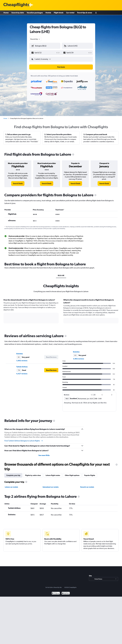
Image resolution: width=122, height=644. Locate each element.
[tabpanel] (61, 313)
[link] (18, 183)
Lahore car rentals (11, 487)
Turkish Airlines (22, 367)
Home (6, 13)
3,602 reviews (22, 361)
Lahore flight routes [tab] (53, 475)
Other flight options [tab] (72, 475)
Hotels (48, 13)
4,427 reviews (22, 374)
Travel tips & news (85, 13)
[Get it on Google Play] (56, 593)
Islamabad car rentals (51, 487)
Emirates (20, 354)
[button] (44, 53)
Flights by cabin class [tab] (33, 475)
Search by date (18, 13)
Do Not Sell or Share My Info (54, 587)
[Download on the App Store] (66, 593)
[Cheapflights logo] (16, 5)
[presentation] (73, 154)
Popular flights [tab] (90, 475)
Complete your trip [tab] (13, 475)
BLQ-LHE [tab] (61, 275)
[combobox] (35, 39)
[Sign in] (96, 13)
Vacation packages (35, 13)
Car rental (70, 13)
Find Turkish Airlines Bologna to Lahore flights (24, 441)
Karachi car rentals (87, 487)
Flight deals (59, 13)
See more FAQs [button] (44, 455)
